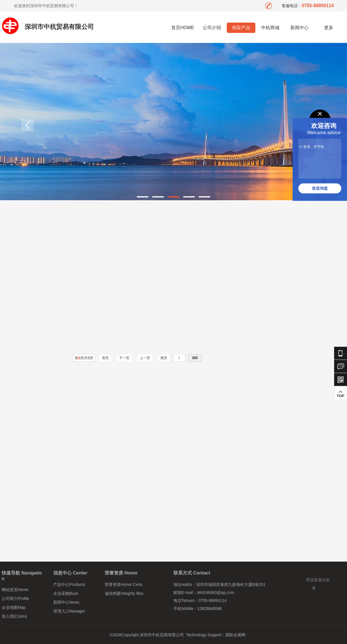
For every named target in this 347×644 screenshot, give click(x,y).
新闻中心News (66, 602)
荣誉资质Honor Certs (124, 584)
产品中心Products (69, 584)
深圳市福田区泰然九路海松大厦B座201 (231, 584)
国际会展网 (235, 635)
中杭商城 (270, 28)
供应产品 (241, 28)
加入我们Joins (14, 616)
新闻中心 (299, 28)
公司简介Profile (15, 599)
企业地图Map (14, 607)
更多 (329, 28)
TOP (341, 394)
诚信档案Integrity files (124, 593)
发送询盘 (320, 188)
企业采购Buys (66, 593)
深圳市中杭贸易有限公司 (59, 27)
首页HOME (183, 28)
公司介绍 (212, 28)
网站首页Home (15, 590)
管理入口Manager (69, 611)
